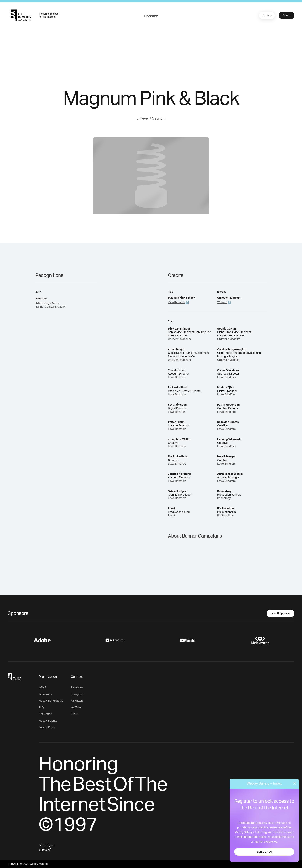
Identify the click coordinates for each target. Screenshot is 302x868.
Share (287, 15)
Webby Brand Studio (51, 701)
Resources (45, 694)
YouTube (76, 708)
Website (222, 302)
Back (267, 15)
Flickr (74, 714)
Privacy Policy (47, 727)
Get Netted (45, 714)
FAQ (41, 708)
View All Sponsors (281, 613)
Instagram (77, 694)
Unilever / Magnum (151, 119)
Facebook (77, 688)
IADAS (42, 688)
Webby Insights (48, 721)
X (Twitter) (77, 701)
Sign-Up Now (264, 852)
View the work (176, 302)
